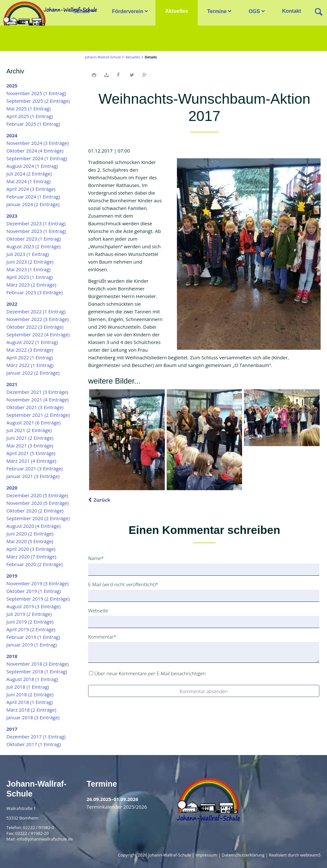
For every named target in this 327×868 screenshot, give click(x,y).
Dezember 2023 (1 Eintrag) (36, 223)
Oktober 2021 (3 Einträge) (35, 407)
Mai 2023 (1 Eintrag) (28, 269)
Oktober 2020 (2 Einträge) (35, 511)
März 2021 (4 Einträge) (31, 461)
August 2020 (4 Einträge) (34, 526)
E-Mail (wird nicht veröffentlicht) (123, 584)
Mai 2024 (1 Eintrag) (28, 181)
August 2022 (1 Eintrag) (32, 342)
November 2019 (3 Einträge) (38, 583)
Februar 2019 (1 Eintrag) (33, 637)
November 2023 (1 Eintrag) (36, 231)
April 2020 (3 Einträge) (31, 549)
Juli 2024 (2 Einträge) (29, 174)
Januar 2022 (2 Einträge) (33, 373)
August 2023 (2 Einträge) (34, 246)
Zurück (102, 500)
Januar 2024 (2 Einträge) (33, 204)
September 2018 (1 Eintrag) (37, 671)
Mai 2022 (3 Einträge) (30, 350)
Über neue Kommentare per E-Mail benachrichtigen (150, 673)
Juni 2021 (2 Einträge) (30, 438)
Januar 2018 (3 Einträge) (33, 717)
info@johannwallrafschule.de (45, 839)
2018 (12, 656)
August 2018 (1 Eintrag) (32, 679)
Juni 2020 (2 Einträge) (30, 534)
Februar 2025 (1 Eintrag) (33, 124)
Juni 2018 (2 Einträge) (30, 694)
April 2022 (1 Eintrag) (30, 357)
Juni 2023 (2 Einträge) (30, 262)
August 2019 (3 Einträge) (34, 606)
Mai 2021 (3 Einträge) (30, 445)
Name (99, 558)
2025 (12, 86)
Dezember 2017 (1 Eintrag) (36, 737)
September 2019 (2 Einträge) (38, 599)
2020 (12, 488)
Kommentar (102, 636)
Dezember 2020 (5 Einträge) (37, 495)
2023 (12, 216)
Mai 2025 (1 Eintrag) (28, 108)
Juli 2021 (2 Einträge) (29, 430)
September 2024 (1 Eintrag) (37, 158)
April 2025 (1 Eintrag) (30, 116)
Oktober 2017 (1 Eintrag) (34, 744)
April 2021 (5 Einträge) (31, 453)
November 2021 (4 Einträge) (38, 400)
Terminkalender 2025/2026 (117, 807)
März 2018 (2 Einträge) (31, 710)
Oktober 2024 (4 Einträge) (35, 151)
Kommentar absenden (204, 691)
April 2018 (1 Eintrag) (30, 702)
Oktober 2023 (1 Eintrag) (34, 239)
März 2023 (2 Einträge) (31, 285)
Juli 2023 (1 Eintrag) (28, 254)
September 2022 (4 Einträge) (38, 334)
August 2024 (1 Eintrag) (32, 166)
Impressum (206, 855)
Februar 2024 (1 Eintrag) (33, 197)
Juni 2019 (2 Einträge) (30, 622)
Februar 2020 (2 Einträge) (34, 564)
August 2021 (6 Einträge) (34, 423)
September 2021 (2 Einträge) (38, 415)
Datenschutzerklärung (243, 855)
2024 (12, 135)
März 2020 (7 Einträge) (31, 557)
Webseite (98, 610)
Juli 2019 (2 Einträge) (29, 614)
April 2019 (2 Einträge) (31, 629)
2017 (12, 729)
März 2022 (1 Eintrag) (30, 365)
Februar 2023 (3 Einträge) (34, 292)
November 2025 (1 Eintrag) (36, 93)
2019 (12, 576)
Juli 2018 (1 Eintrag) (28, 687)
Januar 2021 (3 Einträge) (33, 476)
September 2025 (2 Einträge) (38, 101)
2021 (12, 384)
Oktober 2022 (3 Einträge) (35, 327)
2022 (12, 304)
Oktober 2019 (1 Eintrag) (34, 591)
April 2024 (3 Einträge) (31, 189)
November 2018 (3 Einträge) (38, 664)
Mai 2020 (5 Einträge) (30, 541)
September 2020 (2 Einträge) (38, 518)
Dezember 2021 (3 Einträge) (37, 392)
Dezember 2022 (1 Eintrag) (36, 311)
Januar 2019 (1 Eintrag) (32, 645)
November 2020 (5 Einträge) (38, 503)
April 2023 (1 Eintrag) (30, 277)
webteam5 (310, 855)
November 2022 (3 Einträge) (38, 319)
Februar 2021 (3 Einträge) (34, 468)
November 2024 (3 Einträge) (38, 143)
